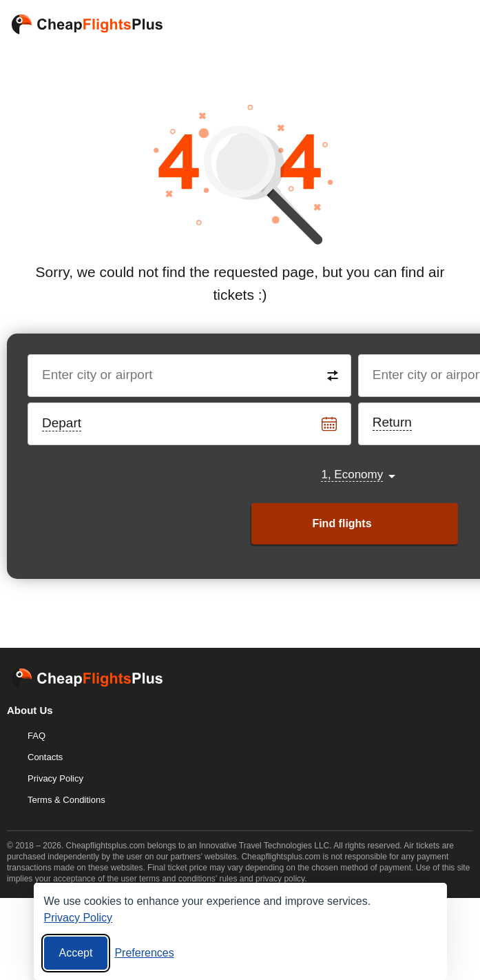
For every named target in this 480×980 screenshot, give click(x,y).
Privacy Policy (55, 778)
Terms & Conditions (66, 800)
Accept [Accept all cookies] (76, 953)
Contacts (45, 757)
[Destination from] (190, 376)
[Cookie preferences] (144, 953)
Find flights (342, 523)
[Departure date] (190, 424)
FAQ (36, 736)
